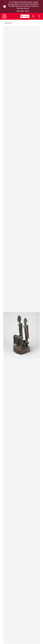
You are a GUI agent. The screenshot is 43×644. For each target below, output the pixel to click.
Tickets (26, 16)
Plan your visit (23, 11)
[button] (33, 16)
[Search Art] (8, 23)
